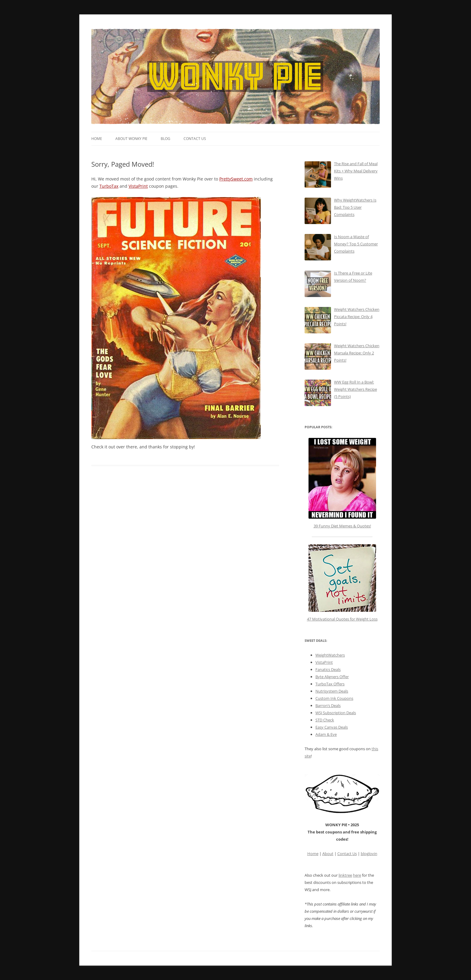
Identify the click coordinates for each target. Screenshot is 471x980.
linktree (345, 875)
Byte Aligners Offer (332, 677)
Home (97, 139)
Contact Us (195, 139)
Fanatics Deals (328, 669)
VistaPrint (138, 186)
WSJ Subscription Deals (336, 713)
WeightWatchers (330, 655)
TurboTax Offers (330, 684)
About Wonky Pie (131, 139)
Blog (166, 139)
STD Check (325, 720)
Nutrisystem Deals (332, 691)
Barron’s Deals (328, 705)
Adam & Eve (326, 734)
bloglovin (369, 854)
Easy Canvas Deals (332, 727)
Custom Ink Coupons (334, 698)
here (357, 875)
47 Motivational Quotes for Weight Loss (342, 583)
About (328, 854)
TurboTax (109, 186)
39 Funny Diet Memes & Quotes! (342, 526)
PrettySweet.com (236, 179)
